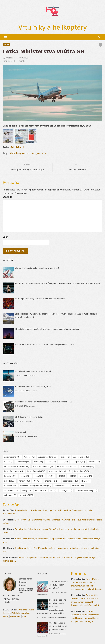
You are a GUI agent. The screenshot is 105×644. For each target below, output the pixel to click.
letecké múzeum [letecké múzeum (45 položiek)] (14, 471)
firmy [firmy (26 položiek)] (38, 462)
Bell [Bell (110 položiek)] (8, 462)
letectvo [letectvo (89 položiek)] (10, 476)
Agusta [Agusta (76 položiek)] (29, 457)
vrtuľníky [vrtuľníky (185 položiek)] (26, 495)
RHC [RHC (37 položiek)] (85, 481)
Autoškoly (26, 613)
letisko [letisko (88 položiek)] (25, 476)
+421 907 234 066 (11, 596)
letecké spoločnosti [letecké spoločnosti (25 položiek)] (60, 471)
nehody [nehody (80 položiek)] (24, 481)
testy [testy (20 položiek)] (27, 491)
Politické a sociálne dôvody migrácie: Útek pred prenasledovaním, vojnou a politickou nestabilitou (58, 284)
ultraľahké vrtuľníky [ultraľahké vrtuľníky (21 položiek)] (86, 491)
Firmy (6, 45)
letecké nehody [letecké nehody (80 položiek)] (36, 471)
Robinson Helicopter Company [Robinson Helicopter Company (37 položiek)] (36, 486)
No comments (42, 595)
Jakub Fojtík (18, 147)
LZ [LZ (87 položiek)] (51, 476)
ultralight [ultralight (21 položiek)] (66, 491)
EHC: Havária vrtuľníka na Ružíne (29, 417)
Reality (6, 617)
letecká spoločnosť (21, 153)
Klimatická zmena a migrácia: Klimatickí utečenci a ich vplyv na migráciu (47, 329)
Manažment (16, 617)
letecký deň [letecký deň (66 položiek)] (81, 471)
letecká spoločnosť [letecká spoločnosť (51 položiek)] (43, 467)
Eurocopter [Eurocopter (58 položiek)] (23, 462)
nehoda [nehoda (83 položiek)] (10, 481)
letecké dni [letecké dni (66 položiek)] (87, 467)
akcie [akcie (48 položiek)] (65, 457)
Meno (5, 237)
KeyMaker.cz (22, 610)
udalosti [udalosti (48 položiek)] (41, 491)
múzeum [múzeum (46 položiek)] (86, 476)
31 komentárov (31, 391)
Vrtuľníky (16, 613)
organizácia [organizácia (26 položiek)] (52, 481)
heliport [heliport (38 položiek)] (94, 462)
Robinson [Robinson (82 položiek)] (10, 486)
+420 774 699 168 (11, 599)
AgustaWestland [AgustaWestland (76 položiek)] (48, 457)
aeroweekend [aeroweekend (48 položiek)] (12, 457)
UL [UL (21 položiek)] (53, 491)
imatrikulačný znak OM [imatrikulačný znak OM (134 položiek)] (17, 467)
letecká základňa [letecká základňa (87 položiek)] (67, 467)
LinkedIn (6, 602)
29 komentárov (30, 406)
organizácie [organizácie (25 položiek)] (70, 481)
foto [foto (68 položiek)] (64, 462)
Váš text (8, 197)
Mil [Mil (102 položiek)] (72, 476)
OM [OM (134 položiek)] (37, 481)
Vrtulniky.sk (10, 58)
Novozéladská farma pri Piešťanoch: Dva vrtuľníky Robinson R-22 (44, 402)
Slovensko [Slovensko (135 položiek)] (11, 491)
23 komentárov (31, 436)
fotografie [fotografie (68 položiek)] (78, 462)
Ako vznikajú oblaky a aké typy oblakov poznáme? (37, 268)
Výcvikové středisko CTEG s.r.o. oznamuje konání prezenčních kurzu (45, 344)
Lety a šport (21, 432)
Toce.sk (25, 617)
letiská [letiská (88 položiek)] (39, 476)
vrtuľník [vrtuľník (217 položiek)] (10, 495)
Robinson (63, 592)
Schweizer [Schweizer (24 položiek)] (62, 486)
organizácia (40, 153)
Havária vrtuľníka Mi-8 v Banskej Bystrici (33, 387)
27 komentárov (30, 421)
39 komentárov (30, 375)
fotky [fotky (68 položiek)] (51, 462)
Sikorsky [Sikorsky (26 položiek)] (78, 486)
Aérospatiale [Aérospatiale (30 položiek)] (81, 457)
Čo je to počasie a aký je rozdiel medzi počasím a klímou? (40, 299)
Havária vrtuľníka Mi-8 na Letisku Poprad (33, 371)
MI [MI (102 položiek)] (61, 476)
